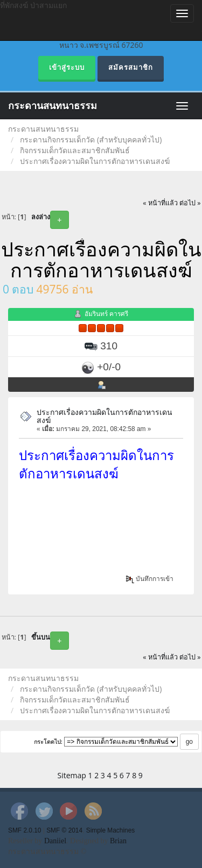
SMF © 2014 (64, 830)
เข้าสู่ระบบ (67, 67)
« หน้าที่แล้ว (160, 203)
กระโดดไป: (48, 742)
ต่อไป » (190, 203)
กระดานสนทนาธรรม (53, 106)
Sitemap (72, 775)
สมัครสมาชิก (131, 67)
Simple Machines (111, 830)
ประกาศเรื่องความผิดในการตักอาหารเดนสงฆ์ (105, 416)
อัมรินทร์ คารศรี (106, 314)
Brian (118, 841)
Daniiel (55, 841)
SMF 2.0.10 (25, 830)
